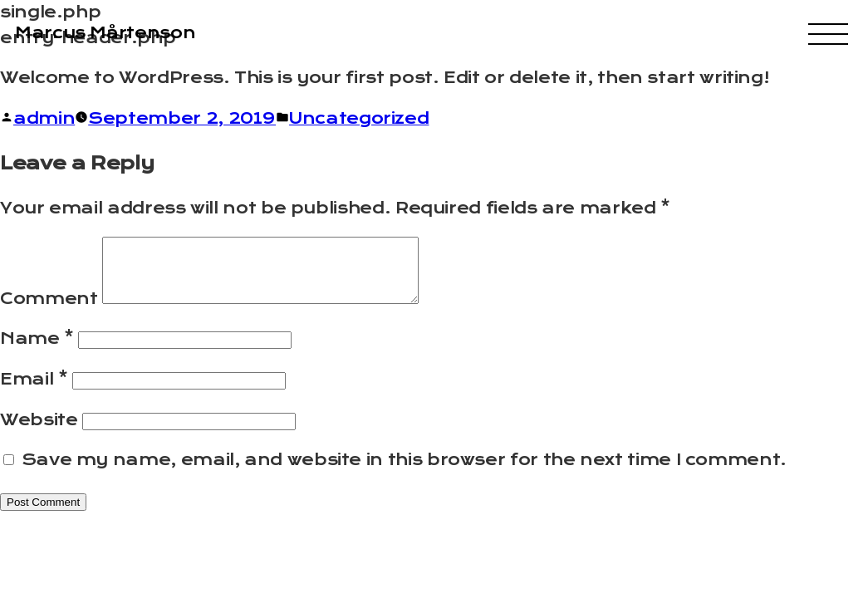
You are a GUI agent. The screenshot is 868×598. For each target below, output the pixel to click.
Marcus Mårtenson (105, 33)
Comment (49, 311)
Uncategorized (359, 118)
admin (44, 118)
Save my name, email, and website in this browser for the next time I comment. (404, 472)
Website (39, 432)
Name (37, 351)
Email (34, 392)
